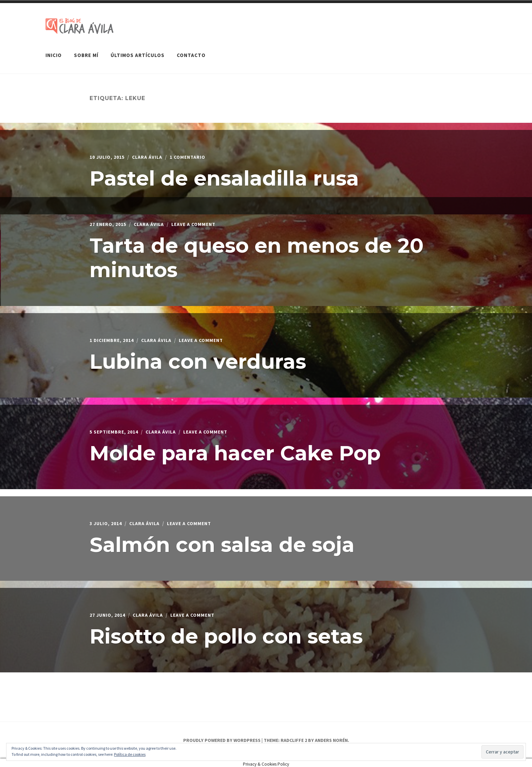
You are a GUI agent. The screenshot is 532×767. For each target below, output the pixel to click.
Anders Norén (331, 737)
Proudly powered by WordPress (222, 737)
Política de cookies (130, 754)
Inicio (54, 52)
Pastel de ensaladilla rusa (224, 175)
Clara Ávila (154, 153)
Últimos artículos (138, 52)
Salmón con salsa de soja (222, 541)
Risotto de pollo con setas (226, 632)
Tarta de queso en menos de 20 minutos (256, 254)
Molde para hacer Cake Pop (235, 449)
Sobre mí (86, 52)
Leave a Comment (205, 220)
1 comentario (198, 153)
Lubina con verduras (198, 358)
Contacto (191, 52)
